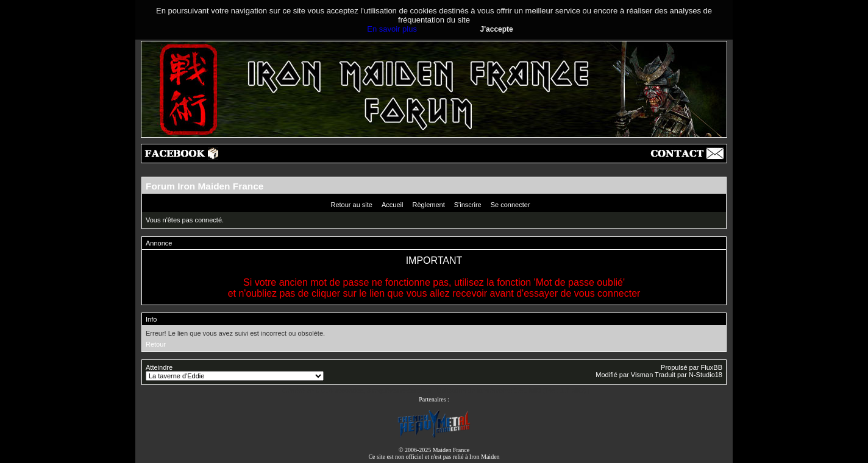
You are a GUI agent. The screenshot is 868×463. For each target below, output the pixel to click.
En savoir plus (392, 29)
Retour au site (351, 205)
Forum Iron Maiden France (205, 186)
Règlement (429, 205)
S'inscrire (468, 205)
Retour (156, 344)
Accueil (392, 205)
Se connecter (510, 205)
